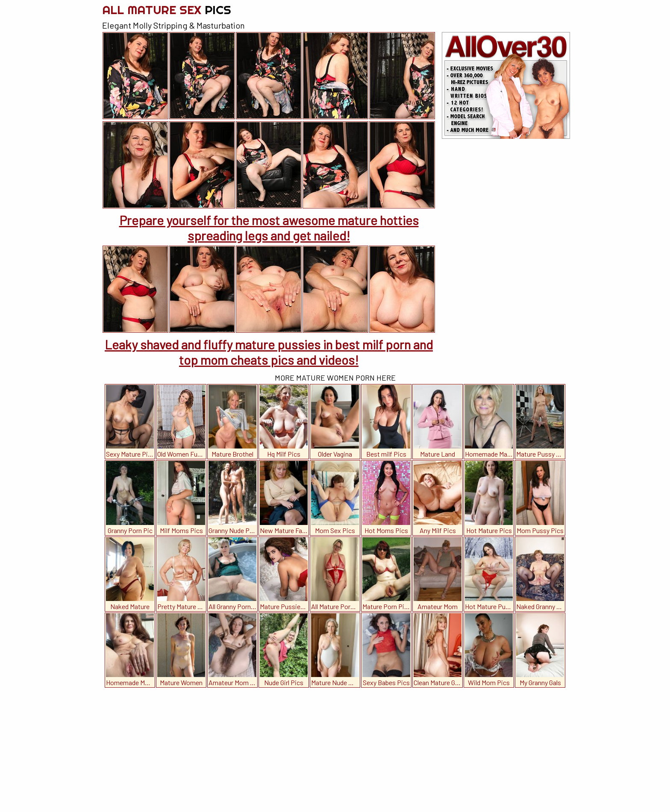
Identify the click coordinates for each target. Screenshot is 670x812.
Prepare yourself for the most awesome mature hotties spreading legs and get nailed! (269, 228)
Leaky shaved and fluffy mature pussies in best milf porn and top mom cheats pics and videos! (269, 352)
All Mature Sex (167, 10)
